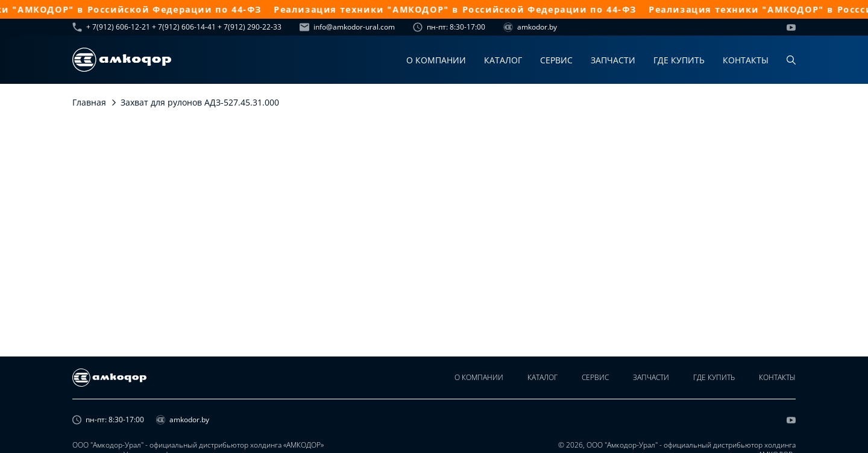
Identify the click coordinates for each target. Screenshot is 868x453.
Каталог (503, 60)
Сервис (556, 60)
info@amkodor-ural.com (347, 27)
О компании (436, 60)
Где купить (679, 60)
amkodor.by (530, 27)
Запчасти (613, 60)
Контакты (746, 60)
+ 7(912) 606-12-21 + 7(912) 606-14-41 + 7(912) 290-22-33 (177, 27)
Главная (89, 102)
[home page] (122, 60)
